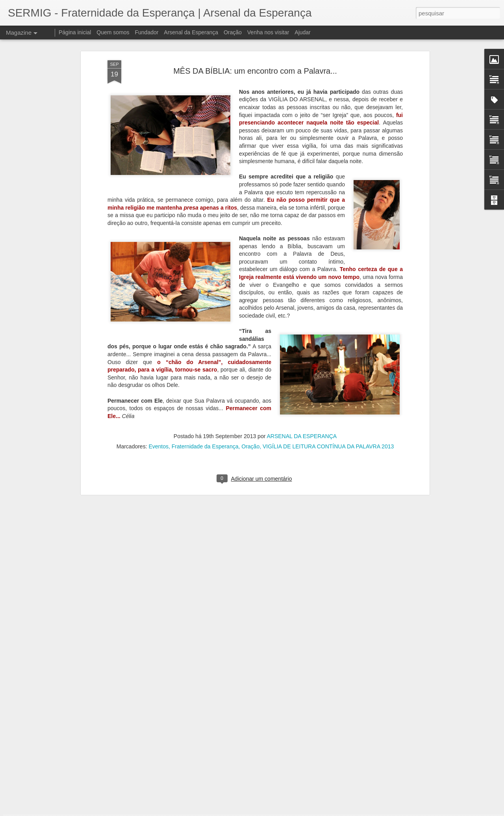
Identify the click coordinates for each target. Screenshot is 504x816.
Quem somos (113, 32)
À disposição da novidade (209, 783)
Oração (250, 374)
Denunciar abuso (310, 812)
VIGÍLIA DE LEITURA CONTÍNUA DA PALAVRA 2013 (328, 374)
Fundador (147, 32)
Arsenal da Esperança (191, 32)
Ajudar (302, 32)
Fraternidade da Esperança (205, 374)
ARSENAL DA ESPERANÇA (302, 363)
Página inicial (75, 32)
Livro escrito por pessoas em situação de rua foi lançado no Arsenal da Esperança (240, 698)
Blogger (283, 812)
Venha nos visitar (268, 32)
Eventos (158, 374)
